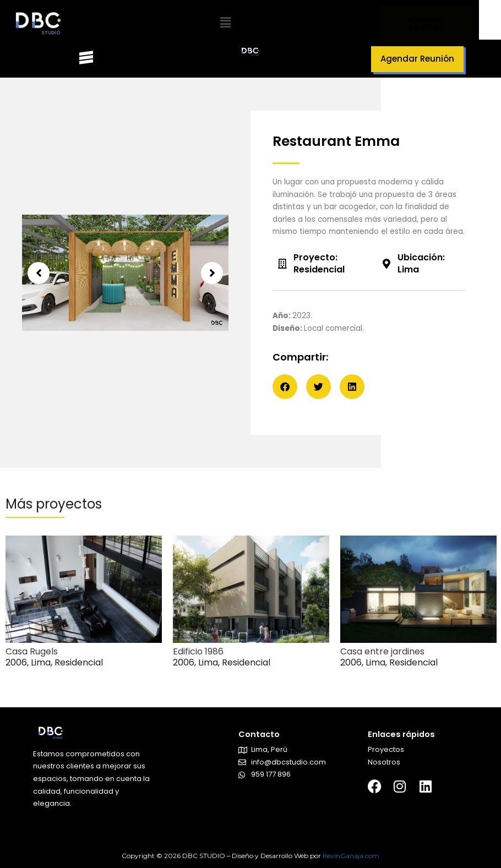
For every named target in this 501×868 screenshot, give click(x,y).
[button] (225, 23)
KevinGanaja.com (351, 856)
